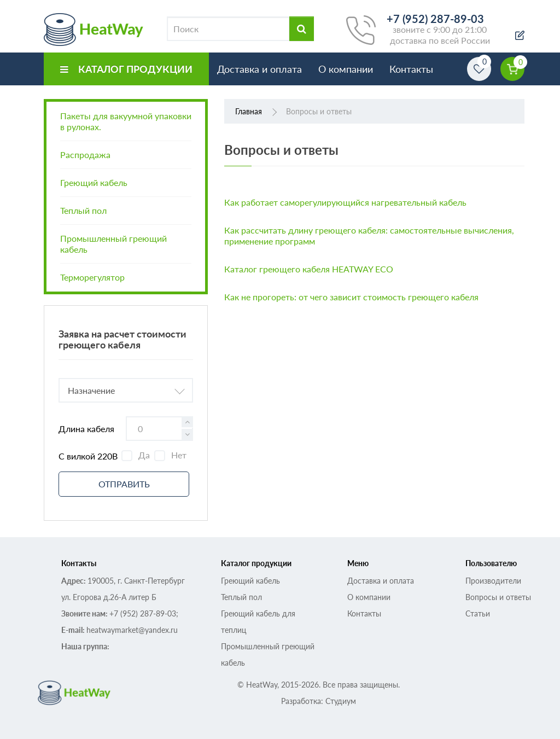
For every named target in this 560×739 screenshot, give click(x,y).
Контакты (411, 69)
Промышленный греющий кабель (113, 244)
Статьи (478, 613)
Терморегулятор (92, 277)
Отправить (124, 484)
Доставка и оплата (259, 69)
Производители (493, 581)
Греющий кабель (94, 182)
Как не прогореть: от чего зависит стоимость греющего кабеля (351, 297)
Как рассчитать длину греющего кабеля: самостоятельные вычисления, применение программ (369, 235)
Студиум (341, 701)
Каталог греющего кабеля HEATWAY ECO (309, 269)
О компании (346, 69)
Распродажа (85, 155)
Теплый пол (83, 210)
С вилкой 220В (88, 456)
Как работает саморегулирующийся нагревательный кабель (345, 202)
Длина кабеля (86, 429)
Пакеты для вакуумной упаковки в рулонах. (126, 121)
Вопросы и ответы (498, 597)
